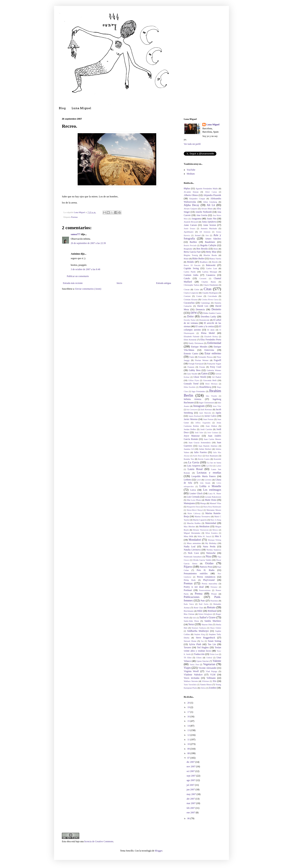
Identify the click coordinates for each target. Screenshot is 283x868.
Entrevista (209, 350)
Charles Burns (209, 282)
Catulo (187, 278)
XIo (215, 681)
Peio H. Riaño (206, 570)
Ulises (199, 657)
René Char (198, 608)
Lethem (187, 480)
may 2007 (192, 794)
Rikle (200, 611)
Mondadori (195, 540)
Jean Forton (208, 419)
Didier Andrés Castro (212, 313)
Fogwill (217, 360)
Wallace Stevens (191, 681)
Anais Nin (211, 219)
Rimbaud (212, 611)
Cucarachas (189, 303)
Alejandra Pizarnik (212, 195)
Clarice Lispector (191, 293)
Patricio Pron (206, 567)
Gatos (204, 373)
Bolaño (191, 262)
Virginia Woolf (191, 671)
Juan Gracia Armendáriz (200, 442)
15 (189, 721)
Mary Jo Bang (216, 520)
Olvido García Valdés (202, 560)
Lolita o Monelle (210, 486)
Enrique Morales (199, 347)
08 (189, 753)
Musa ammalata (194, 543)
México (215, 530)
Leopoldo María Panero (204, 476)
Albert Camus (211, 192)
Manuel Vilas (215, 503)
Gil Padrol (216, 377)
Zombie (213, 688)
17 (189, 712)
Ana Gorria (202, 215)
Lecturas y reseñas (209, 473)
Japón (218, 413)
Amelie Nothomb (204, 212)
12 (189, 735)
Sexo (191, 624)
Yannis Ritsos (206, 684)
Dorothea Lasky (208, 317)
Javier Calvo (210, 416)
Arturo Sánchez (213, 239)
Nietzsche (211, 553)
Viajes (187, 668)
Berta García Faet (192, 252)
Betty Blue (211, 252)
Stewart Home (190, 641)
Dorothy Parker (190, 320)
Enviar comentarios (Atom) (88, 289)
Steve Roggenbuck (206, 638)
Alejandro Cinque (197, 199)
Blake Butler (198, 259)
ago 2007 (191, 780)
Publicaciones (192, 597)
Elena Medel (208, 333)
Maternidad (211, 523)
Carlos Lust (211, 268)
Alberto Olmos (191, 195)
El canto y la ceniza (205, 326)
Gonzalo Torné (191, 384)
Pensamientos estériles (196, 573)
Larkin (219, 466)
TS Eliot (188, 657)
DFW (194, 313)
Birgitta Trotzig (191, 255)
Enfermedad (214, 343)
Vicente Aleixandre (208, 668)
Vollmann (211, 678)
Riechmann (189, 611)
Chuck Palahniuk (211, 285)
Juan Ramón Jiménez (208, 446)
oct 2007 (191, 771)
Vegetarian (209, 664)
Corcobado (212, 296)
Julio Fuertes (200, 452)
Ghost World (200, 377)
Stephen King (200, 634)
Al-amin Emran (191, 192)
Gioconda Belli (210, 380)
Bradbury (204, 262)
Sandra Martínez (213, 621)
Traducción (199, 654)
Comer (199, 296)
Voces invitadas (192, 678)
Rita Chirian (189, 614)
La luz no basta (214, 463)
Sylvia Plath (195, 644)
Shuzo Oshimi (216, 628)
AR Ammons (205, 232)
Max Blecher (189, 526)
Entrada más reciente (73, 283)
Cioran (187, 289)
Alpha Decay (192, 205)
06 (189, 818)
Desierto (216, 309)
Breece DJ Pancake (192, 265)
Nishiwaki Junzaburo (193, 557)
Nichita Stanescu (214, 550)
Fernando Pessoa (205, 357)
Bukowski (211, 265)
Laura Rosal (195, 469)
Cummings (205, 303)
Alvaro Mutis (207, 209)
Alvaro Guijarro (191, 209)
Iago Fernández (198, 391)
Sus (202, 641)
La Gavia (193, 462)
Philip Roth (190, 580)
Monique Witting (215, 540)
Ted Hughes (203, 647)
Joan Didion (211, 426)
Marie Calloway (194, 513)
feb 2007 (191, 808)
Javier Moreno (191, 419)
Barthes (193, 242)
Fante (192, 357)
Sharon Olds (207, 624)
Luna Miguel (81, 108)
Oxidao (209, 563)
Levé (199, 480)
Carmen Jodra (191, 275)
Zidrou (203, 688)
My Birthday (211, 543)
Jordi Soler (199, 433)
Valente (217, 661)
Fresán (202, 367)
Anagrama (196, 219)
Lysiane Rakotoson (213, 497)
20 (189, 703)
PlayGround (209, 580)
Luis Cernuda (193, 497)
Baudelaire (210, 242)
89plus (187, 188)
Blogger (159, 851)
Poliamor (214, 587)
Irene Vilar (217, 406)
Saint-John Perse (191, 621)
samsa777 (76, 234)
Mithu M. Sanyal (204, 536)
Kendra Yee (189, 459)
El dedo (211, 330)
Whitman (206, 681)
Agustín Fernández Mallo (207, 188)
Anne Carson (190, 225)
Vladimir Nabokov (193, 675)
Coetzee (187, 296)
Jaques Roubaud (195, 416)
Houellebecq (205, 387)
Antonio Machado (209, 228)
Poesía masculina (210, 584)
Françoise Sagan (214, 364)
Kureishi (217, 459)
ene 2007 (191, 813)
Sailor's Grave (208, 617)
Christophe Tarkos (192, 285)
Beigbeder (188, 249)
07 (189, 758)
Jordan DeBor (190, 429)
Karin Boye (198, 456)
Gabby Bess (195, 370)
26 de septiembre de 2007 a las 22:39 (88, 243)
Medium (191, 174)
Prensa (198, 594)
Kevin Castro (204, 459)
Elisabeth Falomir (192, 336)
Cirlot (197, 289)
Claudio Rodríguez (210, 293)
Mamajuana (189, 503)
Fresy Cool (215, 367)
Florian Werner (202, 360)
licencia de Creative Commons (99, 841)
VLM (213, 675)
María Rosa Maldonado (212, 507)
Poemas (74, 217)
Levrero (208, 480)
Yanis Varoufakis (190, 685)
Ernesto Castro (191, 354)
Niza (208, 556)
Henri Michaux (212, 384)
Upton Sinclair (203, 661)
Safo (194, 618)
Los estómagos (212, 490)
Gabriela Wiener (214, 370)
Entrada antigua (164, 283)
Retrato (211, 607)
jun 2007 (191, 790)
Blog (62, 108)
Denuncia (200, 309)
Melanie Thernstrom (201, 530)
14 (189, 726)
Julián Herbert (205, 449)
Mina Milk (188, 536)
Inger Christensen (207, 403)
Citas (207, 289)
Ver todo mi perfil (192, 144)
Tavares (187, 647)
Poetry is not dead (194, 587)
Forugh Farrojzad (196, 364)
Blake (186, 259)
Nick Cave (193, 553)
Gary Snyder (192, 374)
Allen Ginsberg (210, 202)
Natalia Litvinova (192, 550)
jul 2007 (191, 785)
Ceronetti (203, 278)
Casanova (211, 275)
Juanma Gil (189, 449)
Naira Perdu (209, 547)
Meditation (204, 526)
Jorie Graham (213, 433)
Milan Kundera (211, 533)
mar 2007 (191, 803)
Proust (214, 594)
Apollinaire (189, 232)
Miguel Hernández (192, 533)
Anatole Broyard (191, 222)
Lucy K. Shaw (215, 493)
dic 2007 (191, 762)
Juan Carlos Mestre (212, 439)
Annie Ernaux (190, 229)
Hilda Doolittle (190, 387)
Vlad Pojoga (211, 671)
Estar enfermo (213, 353)
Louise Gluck (196, 493)
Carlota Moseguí (210, 272)
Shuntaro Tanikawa (199, 628)
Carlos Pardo (190, 272)
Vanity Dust (194, 664)
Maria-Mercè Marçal (195, 510)
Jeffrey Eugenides (203, 423)
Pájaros (188, 567)
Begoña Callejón (208, 245)
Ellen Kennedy (190, 340)
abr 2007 (191, 799)
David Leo (203, 306)
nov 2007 (191, 766)
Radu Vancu (189, 604)
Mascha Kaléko (194, 523)
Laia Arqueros (194, 466)
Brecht (215, 262)
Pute (203, 601)
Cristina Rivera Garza (210, 300)
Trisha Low (214, 654)
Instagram (199, 406)
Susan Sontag (214, 641)
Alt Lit (211, 205)
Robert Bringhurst (205, 614)
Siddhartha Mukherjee (198, 631)
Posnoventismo (205, 590)
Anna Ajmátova (209, 222)
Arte (207, 235)
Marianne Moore (214, 510)
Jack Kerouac (206, 409)
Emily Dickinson (196, 343)
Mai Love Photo (194, 500)
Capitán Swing (191, 268)
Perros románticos (206, 577)
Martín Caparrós (200, 520)
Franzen (191, 367)
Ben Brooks (202, 249)
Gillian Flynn (194, 380)
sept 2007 (191, 776)
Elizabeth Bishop (211, 337)
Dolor (190, 316)
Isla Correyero (192, 410)
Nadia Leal (190, 547)
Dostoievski (204, 320)
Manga (203, 503)
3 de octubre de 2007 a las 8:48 (85, 269)
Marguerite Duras (193, 507)
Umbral (209, 658)
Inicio (119, 283)
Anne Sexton (209, 225)
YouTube (191, 170)
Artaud (198, 235)
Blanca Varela (215, 259)
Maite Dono (211, 500)
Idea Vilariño (212, 396)
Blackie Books (210, 255)
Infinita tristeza (192, 399)
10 (189, 744)
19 (189, 707)
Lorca (193, 490)
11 (189, 740)
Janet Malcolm (205, 413)
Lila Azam (205, 483)
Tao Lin (212, 644)
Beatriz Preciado (190, 245)
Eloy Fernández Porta (211, 340)
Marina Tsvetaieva (203, 516)
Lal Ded (209, 466)
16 (189, 717)
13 (189, 730)
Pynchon (214, 601)
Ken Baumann (212, 456)
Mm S (218, 536)
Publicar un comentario (78, 276)
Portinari (188, 590)
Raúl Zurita (204, 604)
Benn (216, 249)
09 (189, 749)
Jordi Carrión (206, 429)
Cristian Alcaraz (191, 299)
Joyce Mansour (192, 436)
